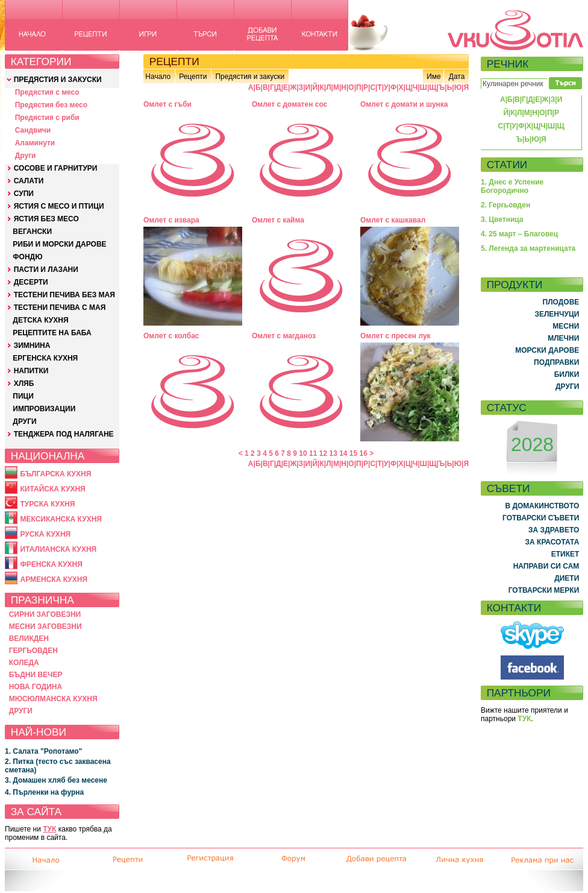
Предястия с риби (47, 118)
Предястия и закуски (250, 77)
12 (323, 453)
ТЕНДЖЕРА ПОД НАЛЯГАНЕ (64, 434)
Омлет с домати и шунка (404, 104)
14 (343, 453)
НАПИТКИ (31, 371)
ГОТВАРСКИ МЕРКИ (544, 590)
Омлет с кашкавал (393, 220)
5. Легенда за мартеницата (528, 248)
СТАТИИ (507, 165)
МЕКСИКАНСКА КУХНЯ (61, 519)
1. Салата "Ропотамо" (43, 751)
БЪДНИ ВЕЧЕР (36, 675)
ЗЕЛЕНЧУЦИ (557, 314)
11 (313, 453)
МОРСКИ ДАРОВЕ (547, 350)
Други (26, 156)
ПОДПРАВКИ (556, 362)
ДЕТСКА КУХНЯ (40, 320)
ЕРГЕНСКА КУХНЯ (45, 358)
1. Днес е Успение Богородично (512, 186)
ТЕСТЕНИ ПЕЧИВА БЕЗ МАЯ (64, 295)
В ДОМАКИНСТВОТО (542, 506)
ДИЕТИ (567, 578)
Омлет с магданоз (284, 336)
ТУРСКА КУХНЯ (47, 504)
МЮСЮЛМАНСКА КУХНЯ (53, 699)
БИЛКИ (567, 374)
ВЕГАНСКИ (32, 232)
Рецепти (193, 77)
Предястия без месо (51, 105)
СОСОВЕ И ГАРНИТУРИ (56, 168)
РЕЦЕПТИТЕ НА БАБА (52, 333)
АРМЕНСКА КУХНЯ (54, 579)
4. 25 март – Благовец (519, 234)
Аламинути (35, 143)
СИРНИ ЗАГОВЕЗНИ (45, 614)
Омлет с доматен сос (289, 104)
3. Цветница (502, 219)
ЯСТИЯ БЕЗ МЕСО (46, 219)
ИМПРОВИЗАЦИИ (44, 409)
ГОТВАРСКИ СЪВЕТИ (541, 518)
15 (353, 453)
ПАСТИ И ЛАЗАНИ (46, 270)
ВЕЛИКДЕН (29, 639)
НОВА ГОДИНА (36, 687)
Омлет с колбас (171, 336)
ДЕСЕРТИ (31, 282)
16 (364, 453)
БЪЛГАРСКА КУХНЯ (55, 474)
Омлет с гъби (167, 104)
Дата (457, 77)
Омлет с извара (171, 220)
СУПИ (24, 194)
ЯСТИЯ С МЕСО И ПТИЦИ (59, 206)
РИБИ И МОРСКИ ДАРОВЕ (59, 244)
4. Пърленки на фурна (44, 792)
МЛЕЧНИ (563, 338)
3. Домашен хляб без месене (56, 780)
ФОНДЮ (27, 257)
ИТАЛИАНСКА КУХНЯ (58, 549)
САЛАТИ (29, 181)
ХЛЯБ (24, 383)
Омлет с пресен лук (396, 336)
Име (434, 77)
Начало (158, 77)
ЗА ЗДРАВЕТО (554, 530)
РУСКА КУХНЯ (45, 534)
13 (333, 453)
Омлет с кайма (278, 220)
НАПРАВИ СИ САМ (546, 566)
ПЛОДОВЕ (561, 302)
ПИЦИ (23, 396)
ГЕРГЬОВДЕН (33, 651)
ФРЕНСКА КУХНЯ (51, 564)
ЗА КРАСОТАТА (552, 542)
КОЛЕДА (24, 663)
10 (303, 453)
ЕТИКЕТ (565, 554)
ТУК (49, 829)
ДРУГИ (24, 421)
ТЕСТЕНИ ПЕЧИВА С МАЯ (60, 308)
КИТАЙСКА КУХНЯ (52, 489)
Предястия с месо (47, 92)
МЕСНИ (566, 326)
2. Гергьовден (505, 205)
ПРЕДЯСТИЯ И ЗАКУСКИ (58, 80)
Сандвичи (33, 130)
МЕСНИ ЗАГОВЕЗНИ (45, 626)
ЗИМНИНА (32, 346)
